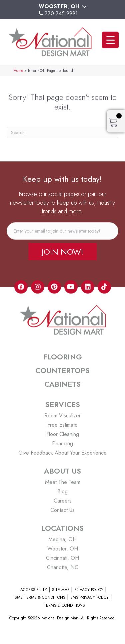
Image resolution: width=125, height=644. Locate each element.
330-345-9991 (61, 13)
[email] (62, 231)
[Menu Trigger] (110, 40)
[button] (62, 252)
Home (18, 70)
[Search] (62, 132)
